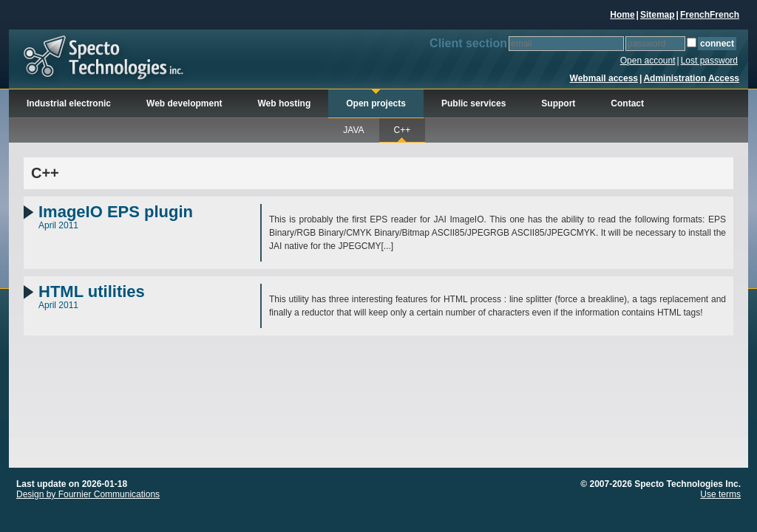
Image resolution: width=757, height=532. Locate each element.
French (695, 15)
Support (558, 103)
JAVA (353, 130)
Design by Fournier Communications (88, 494)
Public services (473, 103)
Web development (184, 103)
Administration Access (691, 78)
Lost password (709, 61)
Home (622, 15)
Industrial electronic (69, 103)
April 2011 (149, 217)
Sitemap (658, 15)
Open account (648, 61)
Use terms (720, 494)
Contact (627, 103)
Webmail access (604, 78)
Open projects (376, 103)
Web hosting (285, 103)
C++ (403, 130)
